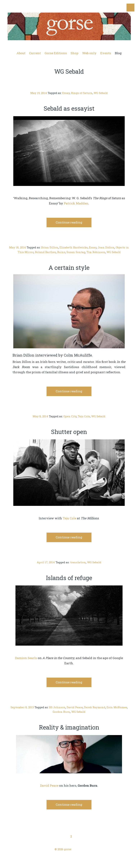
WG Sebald (101, 93)
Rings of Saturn (82, 93)
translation (78, 562)
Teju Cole (84, 416)
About (21, 53)
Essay (66, 93)
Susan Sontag (76, 252)
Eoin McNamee (117, 707)
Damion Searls (26, 658)
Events (106, 53)
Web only (89, 53)
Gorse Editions (56, 53)
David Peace (75, 707)
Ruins (61, 252)
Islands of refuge (69, 578)
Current (35, 53)
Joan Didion (106, 247)
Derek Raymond (95, 707)
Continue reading (69, 222)
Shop (74, 53)
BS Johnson (57, 707)
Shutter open (69, 432)
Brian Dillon (50, 247)
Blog (118, 53)
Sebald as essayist (69, 108)
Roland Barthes (45, 252)
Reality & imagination (69, 727)
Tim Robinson (96, 252)
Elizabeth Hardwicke (74, 247)
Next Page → (121, 836)
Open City (70, 416)
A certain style (69, 267)
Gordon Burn (61, 712)
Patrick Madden (76, 203)
